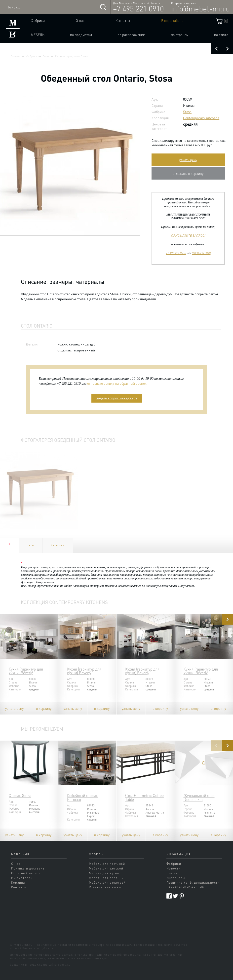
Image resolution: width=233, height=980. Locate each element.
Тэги (31, 545)
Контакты (123, 20)
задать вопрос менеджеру (117, 398)
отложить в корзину (188, 173)
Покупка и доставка (28, 868)
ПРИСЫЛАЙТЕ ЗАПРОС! (188, 235)
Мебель (38, 35)
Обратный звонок (26, 873)
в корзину (44, 708)
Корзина (18, 882)
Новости (174, 868)
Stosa (46, 56)
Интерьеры (176, 878)
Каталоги (58, 545)
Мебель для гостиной (107, 864)
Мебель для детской (106, 868)
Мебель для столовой (107, 882)
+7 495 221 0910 (138, 8)
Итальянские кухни (105, 887)
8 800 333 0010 (201, 253)
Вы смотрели (22, 878)
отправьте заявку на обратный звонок (117, 383)
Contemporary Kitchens (201, 118)
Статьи (172, 873)
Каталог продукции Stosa (72, 56)
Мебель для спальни (106, 878)
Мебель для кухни (104, 873)
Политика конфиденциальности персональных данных (193, 884)
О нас (80, 20)
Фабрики (38, 20)
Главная (16, 56)
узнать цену (188, 160)
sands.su (64, 965)
